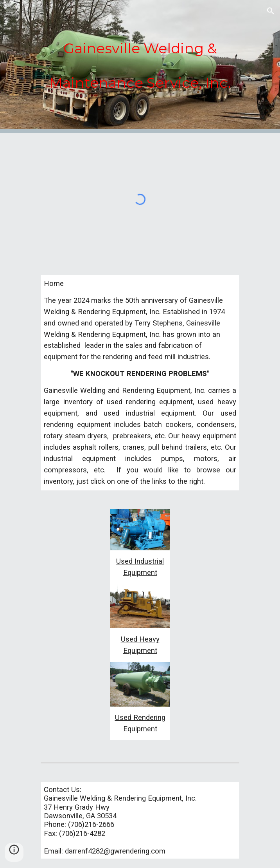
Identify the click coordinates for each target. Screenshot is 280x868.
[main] (140, 61)
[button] (9, 11)
